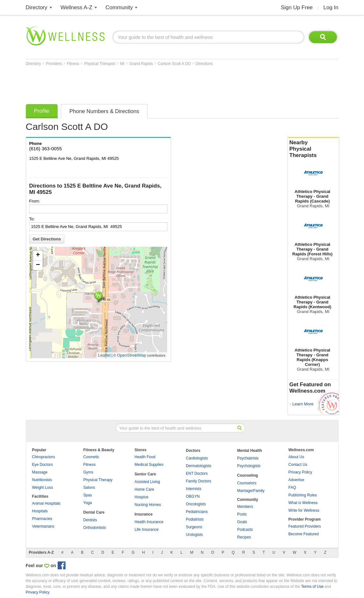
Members (245, 507)
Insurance (144, 514)
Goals (242, 522)
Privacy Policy (300, 472)
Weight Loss (43, 488)
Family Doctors (199, 481)
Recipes (244, 537)
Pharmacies (42, 519)
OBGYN (193, 496)
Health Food (145, 457)
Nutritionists (42, 480)
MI (123, 64)
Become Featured (304, 534)
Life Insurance (147, 530)
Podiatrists (195, 519)
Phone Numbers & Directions (104, 111)
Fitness (74, 64)
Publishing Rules (303, 495)
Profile (42, 111)
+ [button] (38, 255)
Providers (54, 64)
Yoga (88, 503)
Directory (37, 7)
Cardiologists (197, 458)
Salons (89, 488)
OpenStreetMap (132, 355)
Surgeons (194, 527)
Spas (88, 495)
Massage (40, 472)
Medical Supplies (149, 465)
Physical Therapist (100, 64)
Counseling (248, 475)
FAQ (292, 488)
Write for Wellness (304, 510)
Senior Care (145, 474)
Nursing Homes (148, 505)
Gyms (88, 472)
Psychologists (249, 466)
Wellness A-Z (76, 7)
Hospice (142, 497)
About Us (296, 457)
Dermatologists (199, 466)
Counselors (247, 483)
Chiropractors (44, 457)
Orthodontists (95, 528)
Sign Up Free (297, 7)
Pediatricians (197, 512)
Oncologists (196, 504)
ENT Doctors (197, 473)
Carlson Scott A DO (175, 64)
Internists (194, 489)
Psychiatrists (248, 458)
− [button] (38, 265)
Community (119, 7)
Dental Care (94, 512)
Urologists (194, 535)
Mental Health (250, 451)
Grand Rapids (142, 64)
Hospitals (40, 511)
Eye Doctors (43, 465)
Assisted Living (147, 482)
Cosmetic (91, 457)
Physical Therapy (98, 480)
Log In (331, 7)
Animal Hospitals (46, 503)
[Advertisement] (142, 83)
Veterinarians (43, 526)
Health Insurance (149, 522)
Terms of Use (312, 587)
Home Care (144, 489)
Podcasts (245, 530)
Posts (242, 514)
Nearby (313, 149)
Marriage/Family (251, 491)
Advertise (296, 480)
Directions (204, 64)
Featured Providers (305, 526)
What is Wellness (303, 503)
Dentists (90, 520)
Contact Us (298, 465)
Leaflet (104, 355)
